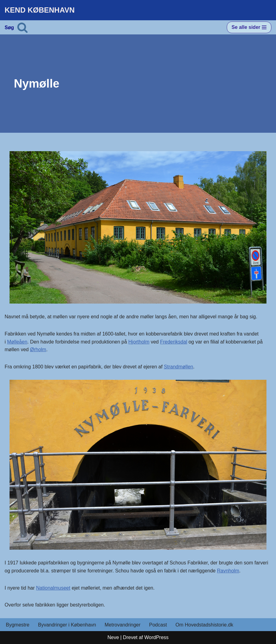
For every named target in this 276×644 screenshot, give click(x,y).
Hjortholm (139, 342)
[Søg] (22, 27)
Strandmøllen (179, 367)
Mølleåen (17, 342)
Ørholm (38, 349)
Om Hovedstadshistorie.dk (204, 625)
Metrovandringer (123, 625)
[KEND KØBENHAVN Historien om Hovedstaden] (40, 10)
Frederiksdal (174, 342)
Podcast (158, 625)
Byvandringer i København (67, 625)
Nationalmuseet (53, 588)
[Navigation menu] (249, 27)
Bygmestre (18, 625)
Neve (113, 637)
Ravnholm (228, 571)
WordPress (156, 637)
